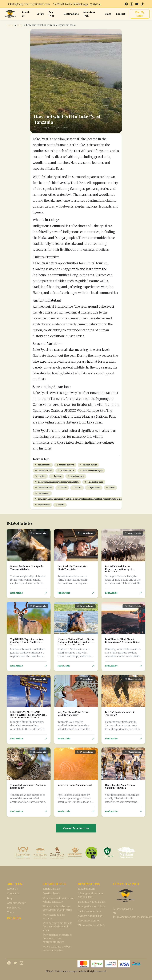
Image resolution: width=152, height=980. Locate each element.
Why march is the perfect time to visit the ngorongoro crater (57, 938)
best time (40, 476)
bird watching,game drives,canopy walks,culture (57, 482)
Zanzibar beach (51, 893)
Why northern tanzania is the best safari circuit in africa (57, 926)
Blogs (108, 14)
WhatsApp (80, 4)
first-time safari (66, 471)
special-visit (94, 488)
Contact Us (13, 893)
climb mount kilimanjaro (91, 471)
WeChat (96, 4)
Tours (10, 912)
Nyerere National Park (91, 916)
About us (25, 14)
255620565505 (64, 4)
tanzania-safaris (88, 465)
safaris (62, 488)
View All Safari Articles (76, 828)
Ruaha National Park (89, 911)
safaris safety (42, 505)
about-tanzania (43, 465)
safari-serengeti (76, 476)
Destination (14, 908)
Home (10, 25)
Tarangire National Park (91, 902)
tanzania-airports (65, 465)
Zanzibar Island (87, 889)
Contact (121, 14)
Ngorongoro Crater (89, 921)
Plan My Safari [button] (140, 14)
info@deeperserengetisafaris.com (30, 4)
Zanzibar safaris (52, 889)
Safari (40, 14)
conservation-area (94, 482)
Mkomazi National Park (91, 925)
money (110, 488)
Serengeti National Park (91, 906)
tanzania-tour (42, 493)
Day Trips (51, 14)
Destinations (71, 14)
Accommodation (17, 903)
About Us (12, 889)
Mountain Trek (89, 14)
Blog (20, 25)
